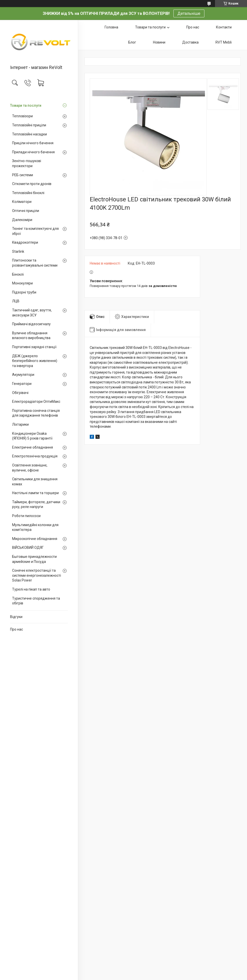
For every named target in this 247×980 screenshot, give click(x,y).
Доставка (190, 42)
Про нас (17, 629)
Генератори (22, 384)
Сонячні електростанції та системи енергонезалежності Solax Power (37, 575)
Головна (111, 27)
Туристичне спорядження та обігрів (36, 601)
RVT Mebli (224, 42)
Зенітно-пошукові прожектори (27, 163)
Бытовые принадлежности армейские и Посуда (34, 559)
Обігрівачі (20, 393)
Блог (132, 42)
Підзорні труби (24, 292)
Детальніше (189, 13)
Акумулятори (23, 375)
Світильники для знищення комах (35, 482)
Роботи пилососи (26, 516)
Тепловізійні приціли (29, 125)
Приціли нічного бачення (33, 143)
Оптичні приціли (26, 211)
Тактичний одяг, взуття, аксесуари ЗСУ (32, 313)
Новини (159, 42)
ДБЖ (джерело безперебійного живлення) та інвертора (35, 361)
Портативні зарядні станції (34, 347)
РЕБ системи (23, 175)
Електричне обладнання (33, 447)
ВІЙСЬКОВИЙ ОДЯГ (28, 548)
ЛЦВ (16, 301)
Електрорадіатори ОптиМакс (36, 402)
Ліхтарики (20, 424)
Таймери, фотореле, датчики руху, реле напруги (36, 504)
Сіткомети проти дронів (32, 184)
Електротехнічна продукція (35, 456)
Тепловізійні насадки (29, 134)
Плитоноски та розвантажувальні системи (35, 263)
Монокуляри (22, 283)
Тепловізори (22, 116)
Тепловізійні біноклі (28, 193)
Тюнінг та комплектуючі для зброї (35, 231)
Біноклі (18, 274)
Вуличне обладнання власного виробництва (31, 336)
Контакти (224, 27)
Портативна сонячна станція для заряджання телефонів (36, 413)
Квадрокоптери (25, 242)
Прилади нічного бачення (33, 152)
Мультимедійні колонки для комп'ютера (35, 527)
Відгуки (16, 617)
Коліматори (22, 202)
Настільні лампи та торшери (35, 493)
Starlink (18, 251)
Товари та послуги (26, 105)
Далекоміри (22, 220)
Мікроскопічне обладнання (35, 539)
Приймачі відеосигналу (31, 324)
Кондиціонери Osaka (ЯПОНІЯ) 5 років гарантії (32, 436)
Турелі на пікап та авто (31, 589)
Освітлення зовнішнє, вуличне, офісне (30, 468)
